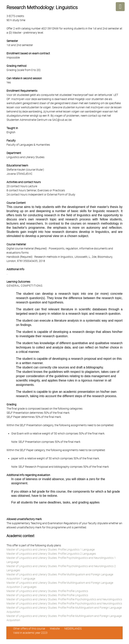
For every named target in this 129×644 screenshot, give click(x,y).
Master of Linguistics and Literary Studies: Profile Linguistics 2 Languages (51, 554)
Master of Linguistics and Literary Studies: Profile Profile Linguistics (47, 591)
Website (55, 629)
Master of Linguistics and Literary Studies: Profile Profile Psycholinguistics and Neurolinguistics (64, 599)
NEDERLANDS (73, 629)
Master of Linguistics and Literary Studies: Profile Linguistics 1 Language (51, 550)
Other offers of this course (29, 629)
